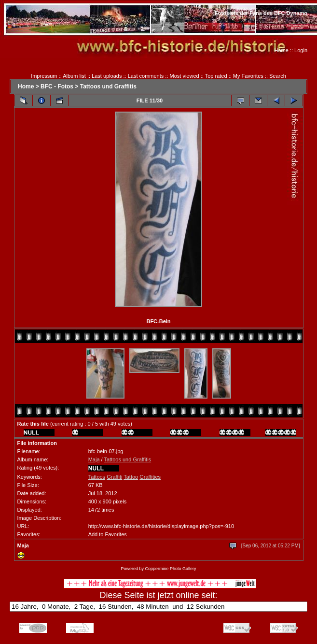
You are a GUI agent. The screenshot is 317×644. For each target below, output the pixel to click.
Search (278, 76)
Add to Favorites (108, 534)
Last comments (146, 76)
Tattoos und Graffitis (108, 86)
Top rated (216, 76)
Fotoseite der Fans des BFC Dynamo (261, 13)
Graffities (150, 477)
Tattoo (131, 477)
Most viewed (185, 76)
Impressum (44, 76)
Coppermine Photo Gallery (170, 569)
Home (282, 50)
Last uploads (107, 76)
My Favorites (248, 76)
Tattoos (97, 477)
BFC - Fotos (57, 86)
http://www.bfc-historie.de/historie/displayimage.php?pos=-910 (161, 526)
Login (301, 50)
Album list (74, 76)
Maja (94, 459)
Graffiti (114, 477)
